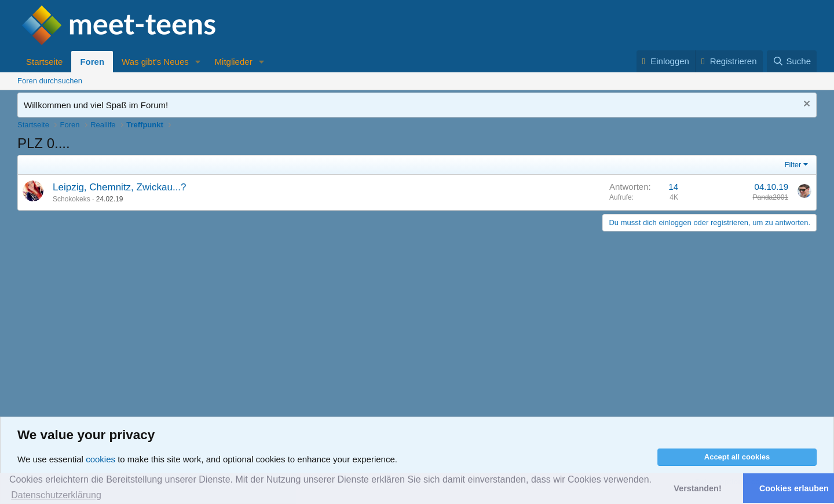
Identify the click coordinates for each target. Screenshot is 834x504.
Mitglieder (234, 62)
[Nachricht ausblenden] (805, 105)
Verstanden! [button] (697, 488)
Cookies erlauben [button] (794, 488)
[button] (198, 62)
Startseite (44, 62)
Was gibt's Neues (155, 62)
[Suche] (792, 61)
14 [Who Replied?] (673, 187)
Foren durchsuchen (50, 81)
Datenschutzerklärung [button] (56, 495)
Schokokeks (72, 199)
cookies (100, 459)
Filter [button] (793, 165)
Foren (92, 62)
